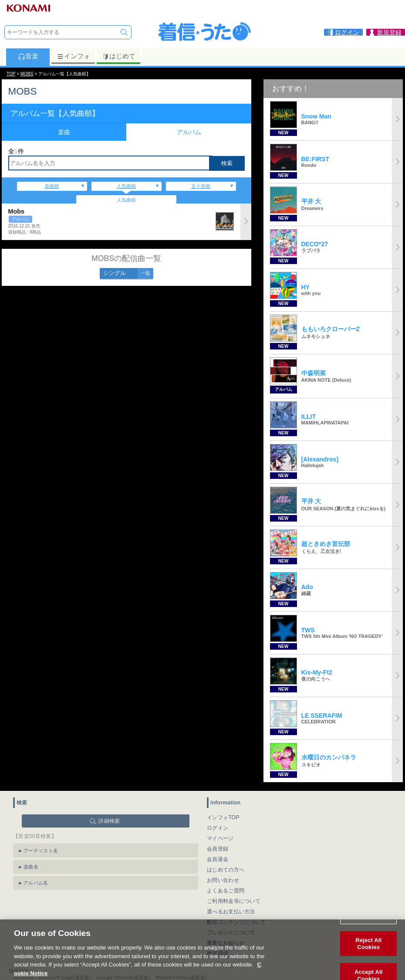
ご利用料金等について (234, 901)
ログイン (218, 828)
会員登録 (218, 849)
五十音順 (201, 186)
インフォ (73, 56)
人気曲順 (126, 186)
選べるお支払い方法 (231, 912)
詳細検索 (109, 821)
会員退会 (218, 859)
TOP (11, 74)
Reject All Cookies (368, 954)
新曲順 (52, 186)
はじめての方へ (226, 870)
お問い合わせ (223, 880)
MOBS (27, 74)
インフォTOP (223, 817)
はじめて (119, 56)
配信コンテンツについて (236, 922)
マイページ (220, 838)
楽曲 (64, 132)
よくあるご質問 (226, 891)
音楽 (28, 56)
